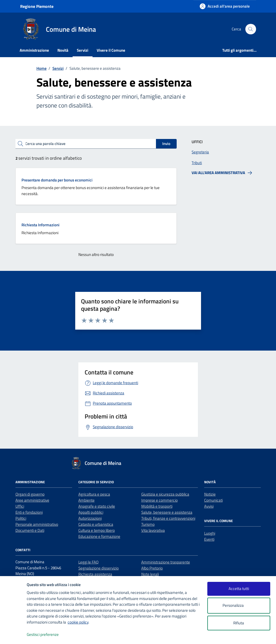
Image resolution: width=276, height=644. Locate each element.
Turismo (148, 524)
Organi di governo (30, 494)
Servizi (83, 50)
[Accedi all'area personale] (225, 6)
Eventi (209, 539)
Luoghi (210, 533)
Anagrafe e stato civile (97, 506)
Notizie (210, 494)
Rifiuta (239, 623)
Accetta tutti (239, 589)
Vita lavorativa (153, 530)
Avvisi (209, 506)
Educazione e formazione (99, 536)
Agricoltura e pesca (94, 494)
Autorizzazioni (90, 518)
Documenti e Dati (30, 530)
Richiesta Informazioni (40, 225)
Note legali (150, 574)
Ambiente (86, 500)
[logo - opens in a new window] (13, 635)
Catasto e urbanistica (96, 524)
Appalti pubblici (91, 512)
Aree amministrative (32, 500)
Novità (63, 50)
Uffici (20, 506)
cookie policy (78, 622)
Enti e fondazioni (29, 512)
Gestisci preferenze (48, 635)
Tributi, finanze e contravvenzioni (168, 518)
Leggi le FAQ (88, 562)
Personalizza (239, 606)
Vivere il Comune (111, 50)
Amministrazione (34, 50)
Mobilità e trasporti (157, 506)
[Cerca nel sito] (251, 29)
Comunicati (213, 500)
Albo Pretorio (152, 568)
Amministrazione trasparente (166, 562)
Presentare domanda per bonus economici (57, 180)
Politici (21, 518)
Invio (166, 144)
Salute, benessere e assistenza (167, 512)
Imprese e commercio (159, 500)
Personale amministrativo (37, 524)
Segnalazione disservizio (99, 568)
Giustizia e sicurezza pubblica (165, 494)
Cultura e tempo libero (97, 530)
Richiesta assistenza (95, 574)
